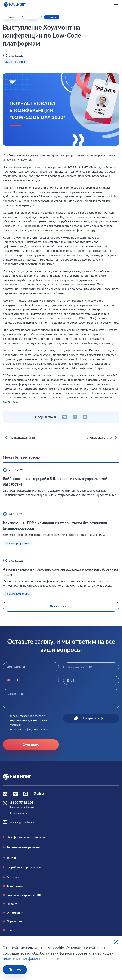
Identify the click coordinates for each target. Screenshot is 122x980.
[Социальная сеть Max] (26, 794)
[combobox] (91, 667)
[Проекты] (61, 904)
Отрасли (11, 877)
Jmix (14, 402)
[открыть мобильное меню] (116, 4)
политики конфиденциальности (29, 729)
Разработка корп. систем (22, 867)
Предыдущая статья (20, 437)
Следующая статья (102, 437)
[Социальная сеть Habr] (39, 794)
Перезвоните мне (20, 813)
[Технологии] (61, 886)
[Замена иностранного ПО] (61, 895)
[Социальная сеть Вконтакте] (5, 794)
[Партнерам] (61, 921)
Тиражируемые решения (22, 847)
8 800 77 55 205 (22, 803)
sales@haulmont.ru (25, 822)
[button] (9, 680)
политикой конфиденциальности (31, 959)
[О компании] (61, 913)
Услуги (9, 857)
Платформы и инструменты (24, 837)
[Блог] (61, 930)
